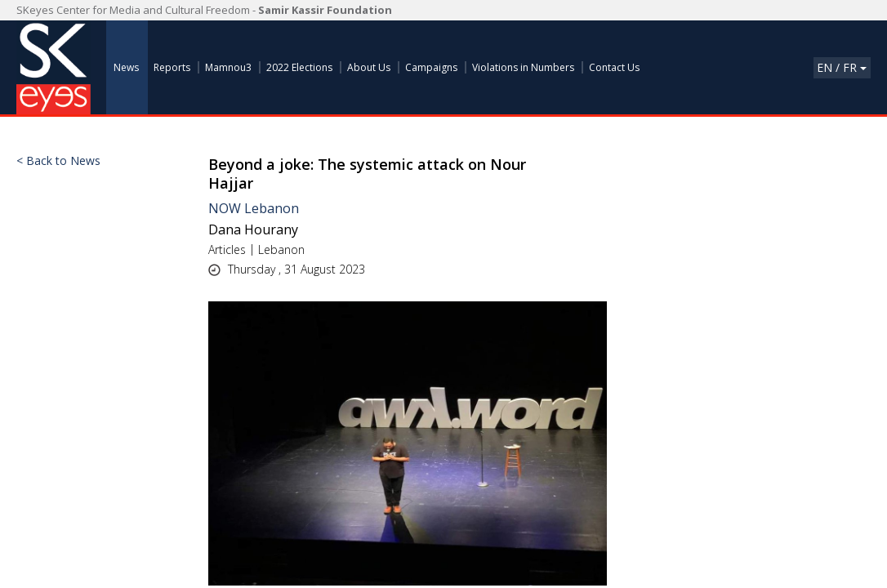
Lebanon (281, 249)
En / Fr (842, 67)
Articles (227, 249)
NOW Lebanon (254, 208)
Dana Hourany (253, 229)
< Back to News (58, 161)
